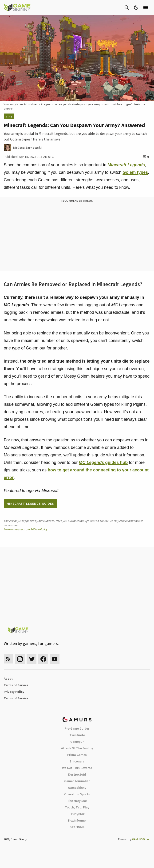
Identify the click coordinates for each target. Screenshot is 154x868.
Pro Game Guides (77, 728)
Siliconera (77, 761)
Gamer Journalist (77, 781)
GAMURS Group (141, 839)
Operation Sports (77, 794)
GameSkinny (77, 788)
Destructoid (77, 774)
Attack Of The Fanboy (77, 748)
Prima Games (77, 755)
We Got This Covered (77, 768)
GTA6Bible (77, 827)
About (8, 678)
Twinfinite (77, 735)
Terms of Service (16, 685)
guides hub (103, 462)
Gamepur (77, 742)
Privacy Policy (14, 692)
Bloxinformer (77, 820)
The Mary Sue (77, 801)
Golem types (135, 172)
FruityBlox (77, 814)
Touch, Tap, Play (77, 807)
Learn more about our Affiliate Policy (26, 529)
